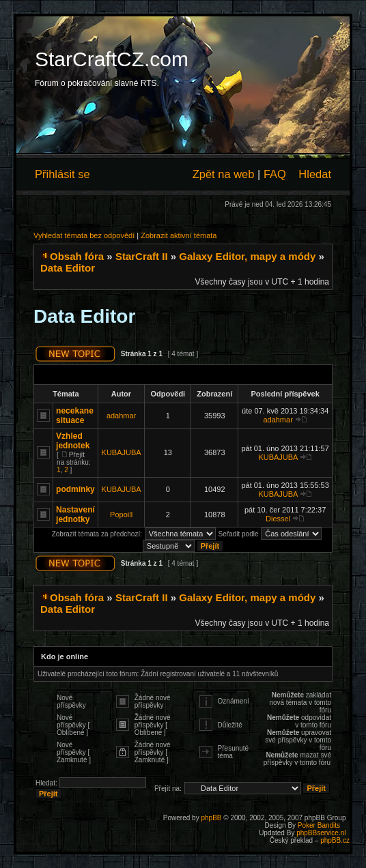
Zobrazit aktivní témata (179, 235)
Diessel (278, 519)
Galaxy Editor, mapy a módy (247, 256)
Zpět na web (224, 174)
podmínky (75, 489)
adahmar (121, 416)
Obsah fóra (77, 256)
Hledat (315, 174)
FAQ (275, 174)
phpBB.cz (335, 840)
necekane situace (75, 416)
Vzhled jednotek (73, 441)
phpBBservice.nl (321, 833)
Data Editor (68, 268)
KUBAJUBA (122, 452)
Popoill (121, 515)
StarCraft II (142, 256)
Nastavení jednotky (75, 515)
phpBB (211, 818)
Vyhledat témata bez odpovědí (84, 235)
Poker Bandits (319, 825)
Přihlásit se (62, 174)
